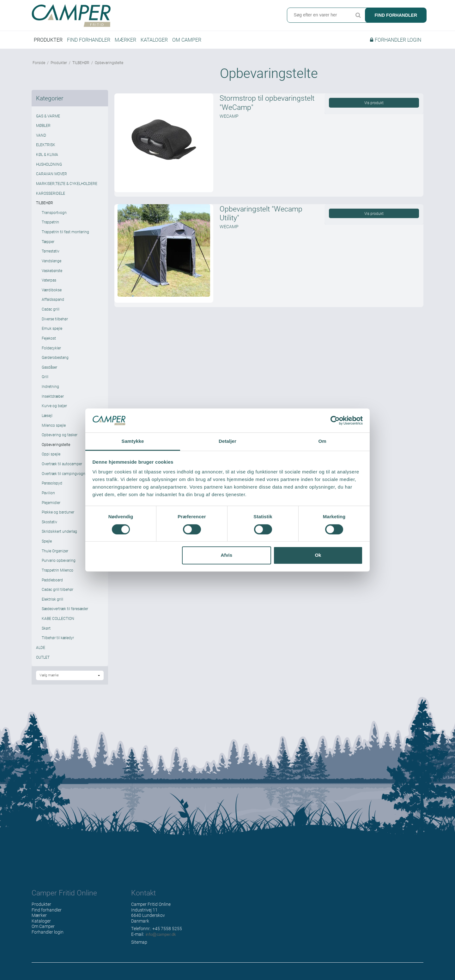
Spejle (47, 545)
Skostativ (49, 526)
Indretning (50, 390)
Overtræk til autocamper (62, 468)
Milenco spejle (54, 429)
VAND (41, 139)
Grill (45, 381)
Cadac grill (51, 313)
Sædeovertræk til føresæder (65, 613)
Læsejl (47, 419)
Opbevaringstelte (56, 448)
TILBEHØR (45, 207)
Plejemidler (51, 507)
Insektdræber (53, 400)
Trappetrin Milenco (58, 574)
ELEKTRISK (46, 149)
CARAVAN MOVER (52, 178)
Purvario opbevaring (59, 565)
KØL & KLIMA (47, 158)
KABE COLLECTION (58, 622)
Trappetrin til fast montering (65, 236)
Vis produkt (374, 107)
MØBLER (43, 130)
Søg (358, 16)
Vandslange (52, 265)
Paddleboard (52, 584)
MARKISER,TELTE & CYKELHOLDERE (67, 187)
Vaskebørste (52, 275)
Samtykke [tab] (133, 441)
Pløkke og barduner (58, 516)
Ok (318, 555)
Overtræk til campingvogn (64, 478)
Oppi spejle (51, 458)
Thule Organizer (55, 555)
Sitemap (139, 946)
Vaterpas (49, 284)
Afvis (226, 555)
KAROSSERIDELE (51, 197)
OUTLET (43, 661)
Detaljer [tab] (227, 441)
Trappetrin (50, 226)
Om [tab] (322, 441)
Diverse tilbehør (55, 323)
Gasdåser (49, 371)
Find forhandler (396, 16)
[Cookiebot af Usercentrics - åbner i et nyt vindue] (335, 420)
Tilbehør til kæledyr (58, 642)
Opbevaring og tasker (60, 439)
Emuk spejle (52, 333)
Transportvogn (54, 217)
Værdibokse (52, 294)
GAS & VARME (48, 120)
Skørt (46, 632)
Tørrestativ (51, 255)
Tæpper (48, 246)
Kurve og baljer (54, 410)
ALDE (41, 651)
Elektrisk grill (52, 603)
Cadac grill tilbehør (58, 594)
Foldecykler (51, 352)
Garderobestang (55, 362)
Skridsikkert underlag (59, 536)
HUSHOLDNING (49, 168)
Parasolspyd (52, 487)
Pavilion (48, 497)
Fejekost (49, 342)
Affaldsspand (53, 304)
